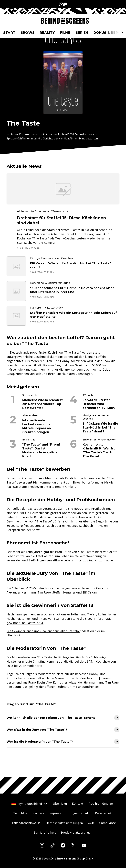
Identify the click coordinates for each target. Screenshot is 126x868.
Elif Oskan (90, 603)
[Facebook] (63, 845)
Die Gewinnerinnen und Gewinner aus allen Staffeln (43, 642)
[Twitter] (73, 845)
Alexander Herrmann (21, 603)
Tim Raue (44, 603)
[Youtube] (84, 845)
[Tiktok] (52, 845)
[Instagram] (42, 845)
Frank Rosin (37, 694)
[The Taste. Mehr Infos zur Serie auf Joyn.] (63, 94)
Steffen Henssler (64, 603)
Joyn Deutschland (30, 804)
